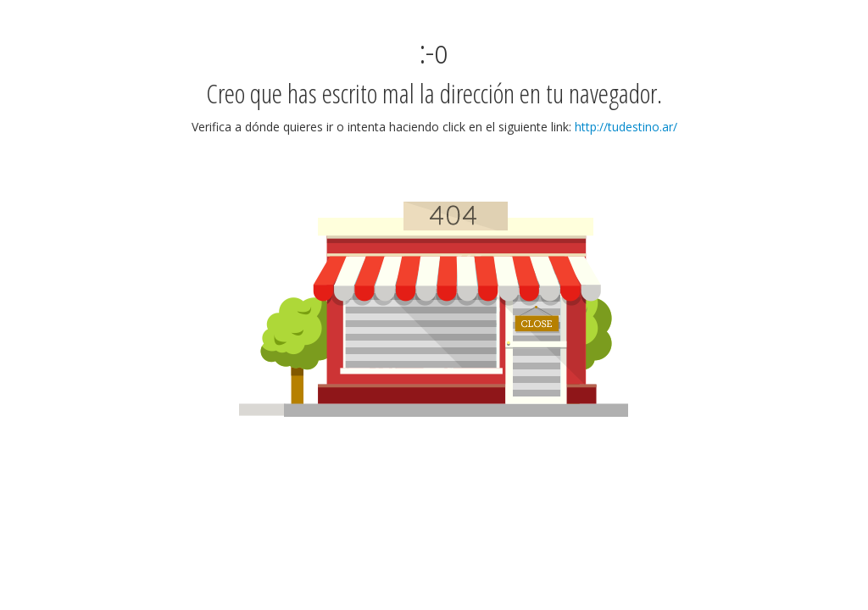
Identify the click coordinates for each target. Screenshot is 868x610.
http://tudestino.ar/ (626, 127)
